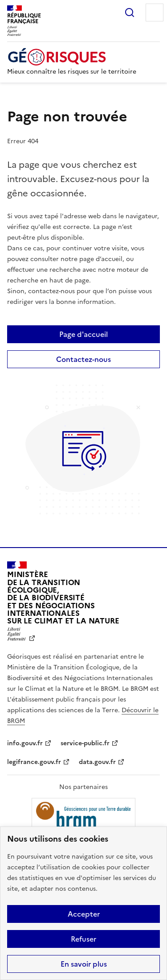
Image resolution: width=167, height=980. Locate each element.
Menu (155, 12)
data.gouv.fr (97, 762)
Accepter (84, 914)
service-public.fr (85, 743)
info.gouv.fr (25, 743)
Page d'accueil (83, 334)
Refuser (83, 939)
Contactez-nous (83, 359)
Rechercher (130, 12)
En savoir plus (84, 964)
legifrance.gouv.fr (34, 762)
